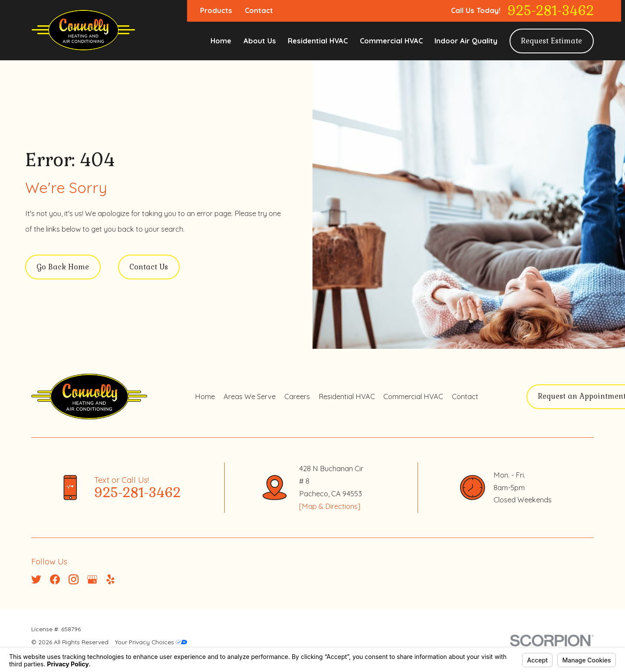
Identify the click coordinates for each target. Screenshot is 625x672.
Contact (259, 10)
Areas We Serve (250, 397)
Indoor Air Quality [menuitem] (466, 41)
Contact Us (149, 267)
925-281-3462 (551, 11)
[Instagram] (74, 579)
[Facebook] (55, 579)
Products (216, 10)
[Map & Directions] (330, 506)
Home (205, 397)
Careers (297, 397)
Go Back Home (63, 267)
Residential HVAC (347, 397)
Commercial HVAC (413, 397)
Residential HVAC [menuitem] (318, 41)
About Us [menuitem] (260, 41)
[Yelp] (110, 579)
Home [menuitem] (221, 41)
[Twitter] (36, 579)
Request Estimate (551, 41)
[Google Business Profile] (92, 579)
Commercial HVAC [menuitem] (391, 41)
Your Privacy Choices (151, 642)
